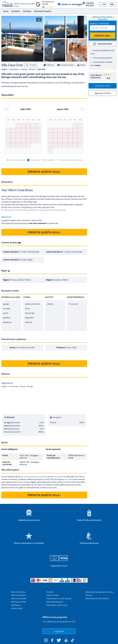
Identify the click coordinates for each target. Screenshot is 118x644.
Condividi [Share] (31, 65)
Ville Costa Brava (18, 592)
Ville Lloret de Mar (19, 598)
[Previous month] (6, 109)
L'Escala (24, 69)
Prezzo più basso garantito (102, 58)
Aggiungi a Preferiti (103, 93)
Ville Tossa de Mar (19, 602)
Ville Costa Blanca (19, 595)
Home (6, 11)
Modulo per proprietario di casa (99, 592)
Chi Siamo (27, 11)
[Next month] (82, 109)
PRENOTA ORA (103, 35)
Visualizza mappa (103, 44)
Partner (89, 595)
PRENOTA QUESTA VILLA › (44, 172)
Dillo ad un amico (103, 86)
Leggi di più (59, 631)
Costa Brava (14, 69)
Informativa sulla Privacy (57, 605)
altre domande (60, 477)
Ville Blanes (16, 605)
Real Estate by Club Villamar (97, 598)
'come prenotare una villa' (34, 477)
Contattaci (16, 11)
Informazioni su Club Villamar (59, 598)
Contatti (50, 592)
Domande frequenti (43, 11)
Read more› (6, 217)
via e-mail (69, 479)
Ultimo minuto (53, 595)
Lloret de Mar (17, 608)
